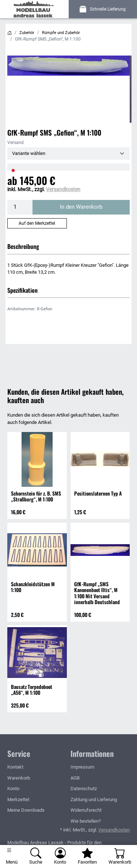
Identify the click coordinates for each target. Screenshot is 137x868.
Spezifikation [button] (22, 290)
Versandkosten (63, 189)
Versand (16, 143)
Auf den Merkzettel (37, 223)
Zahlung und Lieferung (94, 799)
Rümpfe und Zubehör (61, 33)
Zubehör (27, 33)
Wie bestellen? (86, 821)
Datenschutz (84, 789)
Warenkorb (19, 778)
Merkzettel (18, 799)
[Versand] (68, 153)
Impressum (82, 767)
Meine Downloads (26, 810)
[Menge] (20, 207)
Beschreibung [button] (23, 246)
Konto (13, 789)
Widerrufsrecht (86, 810)
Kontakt (15, 767)
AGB (75, 778)
